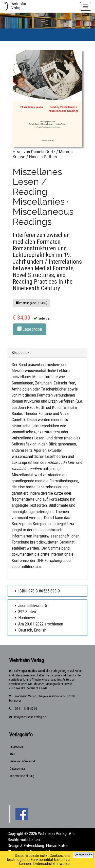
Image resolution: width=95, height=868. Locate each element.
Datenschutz (17, 769)
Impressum (17, 747)
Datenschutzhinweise (51, 863)
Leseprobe (30, 329)
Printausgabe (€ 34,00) (31, 303)
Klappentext (21, 353)
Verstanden (83, 855)
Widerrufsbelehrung (22, 776)
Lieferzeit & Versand (22, 761)
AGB (12, 754)
